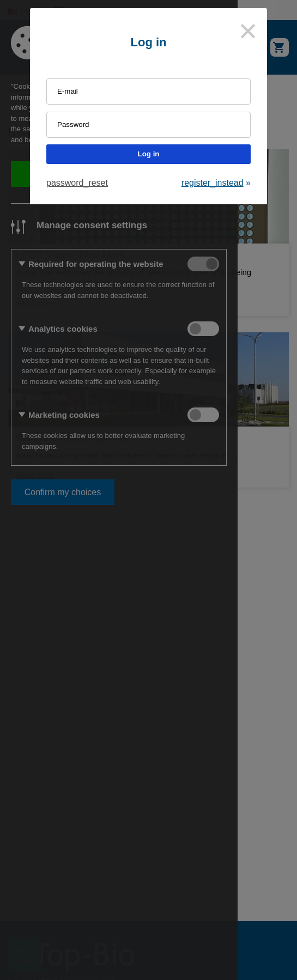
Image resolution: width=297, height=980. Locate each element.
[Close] (248, 31)
